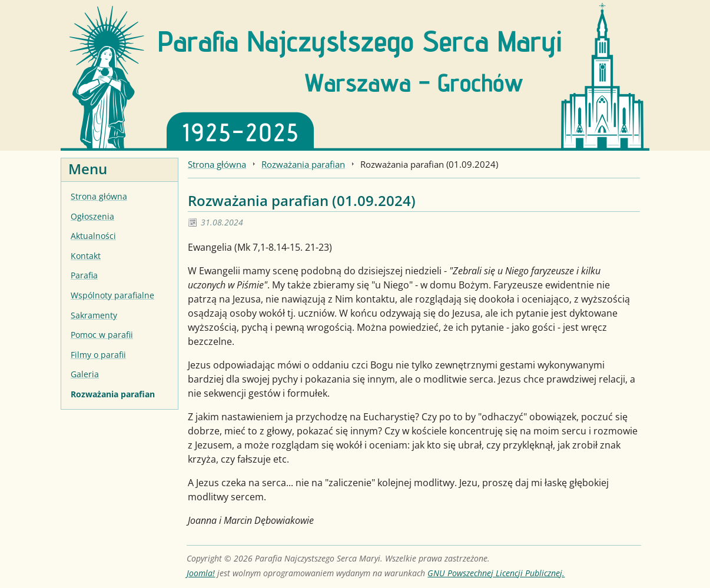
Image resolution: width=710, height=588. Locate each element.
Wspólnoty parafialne (112, 295)
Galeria (85, 374)
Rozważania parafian (113, 394)
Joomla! (201, 573)
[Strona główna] (355, 74)
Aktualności (93, 236)
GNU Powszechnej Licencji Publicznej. (496, 573)
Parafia (84, 275)
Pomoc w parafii (102, 335)
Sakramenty (94, 315)
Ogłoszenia (92, 216)
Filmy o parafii (98, 355)
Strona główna (99, 196)
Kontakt (86, 256)
